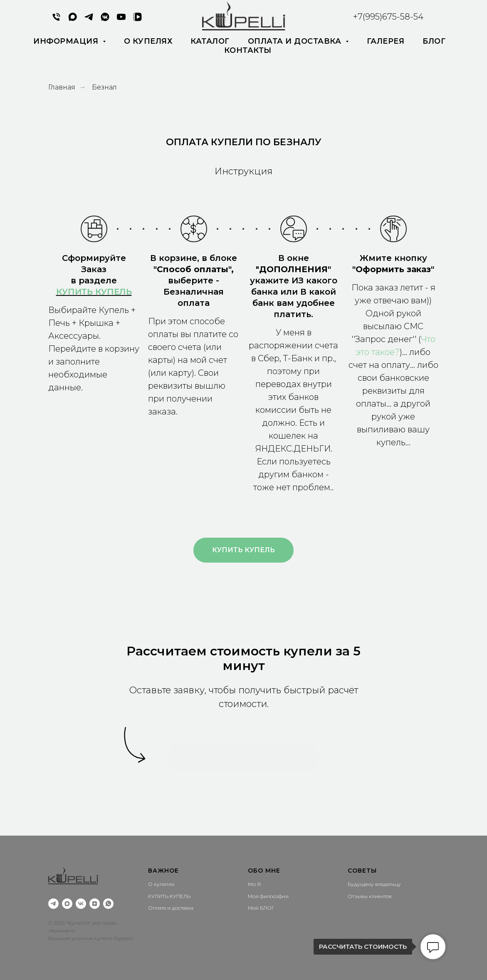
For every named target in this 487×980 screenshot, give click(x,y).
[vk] (81, 904)
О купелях (148, 41)
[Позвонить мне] (56, 20)
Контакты (248, 50)
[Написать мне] (108, 904)
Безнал (104, 87)
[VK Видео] (137, 20)
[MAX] (73, 20)
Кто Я (254, 884)
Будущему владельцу (374, 884)
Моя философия (268, 896)
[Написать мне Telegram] (53, 904)
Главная (62, 87)
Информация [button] (67, 41)
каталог (210, 41)
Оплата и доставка (171, 908)
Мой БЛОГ (261, 908)
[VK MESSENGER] (105, 20)
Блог (434, 41)
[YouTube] (121, 20)
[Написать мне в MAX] (67, 904)
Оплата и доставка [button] (296, 41)
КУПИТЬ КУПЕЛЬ (94, 292)
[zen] (95, 904)
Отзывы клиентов (370, 896)
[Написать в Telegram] (89, 20)
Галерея (386, 41)
